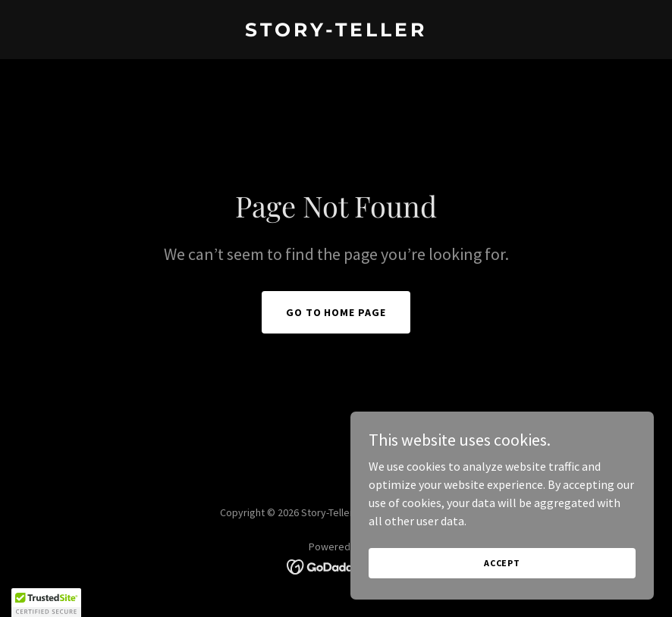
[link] (336, 32)
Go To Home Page (336, 312)
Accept (502, 594)
